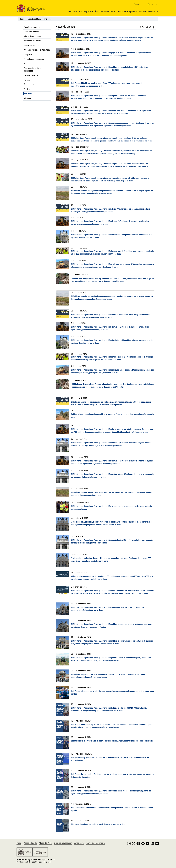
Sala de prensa (86, 12)
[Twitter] (144, 27)
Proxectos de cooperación (34, 59)
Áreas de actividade (104, 12)
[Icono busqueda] (157, 4)
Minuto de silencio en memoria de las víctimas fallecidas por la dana (98, 824)
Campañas (28, 55)
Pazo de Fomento (31, 75)
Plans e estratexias (31, 32)
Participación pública (127, 12)
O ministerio (72, 12)
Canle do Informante (96, 843)
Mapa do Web (45, 843)
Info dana (28, 94)
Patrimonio (28, 80)
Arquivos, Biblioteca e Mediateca (37, 50)
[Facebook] (141, 28)
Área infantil (29, 85)
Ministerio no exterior (32, 36)
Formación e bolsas (32, 45)
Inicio (22, 19)
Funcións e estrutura (32, 27)
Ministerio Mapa (34, 19)
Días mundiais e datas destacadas (33, 70)
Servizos (27, 89)
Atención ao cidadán (148, 12)
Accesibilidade (30, 843)
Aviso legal (79, 843)
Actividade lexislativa (32, 41)
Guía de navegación (63, 843)
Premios (27, 64)
